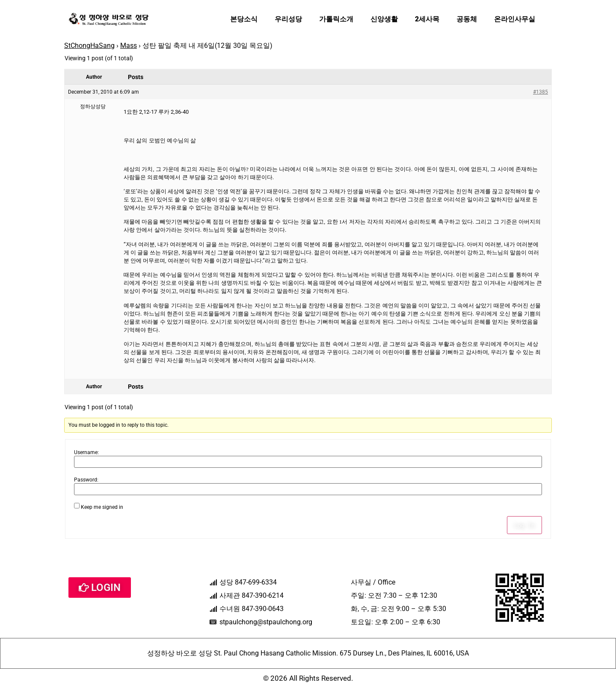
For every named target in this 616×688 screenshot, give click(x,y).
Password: (86, 480)
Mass (129, 46)
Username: (86, 452)
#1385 (540, 92)
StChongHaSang (89, 46)
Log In (524, 525)
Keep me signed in (102, 507)
